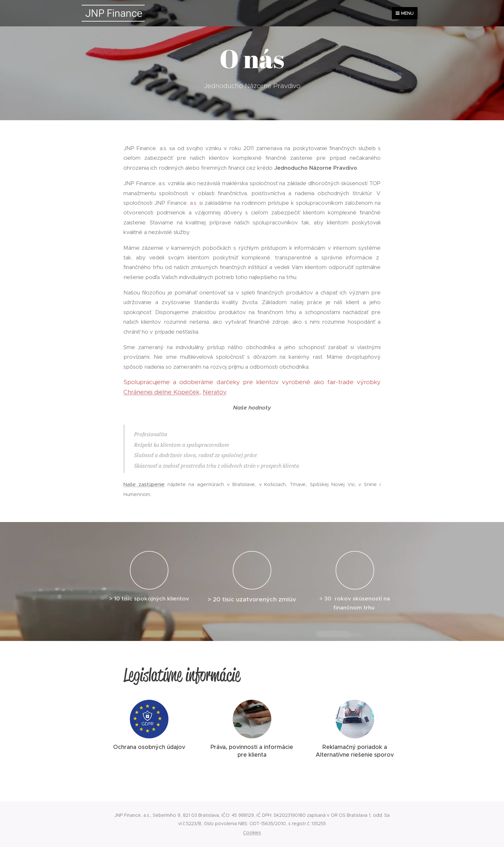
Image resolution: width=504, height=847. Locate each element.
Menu (405, 13)
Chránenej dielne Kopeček (161, 392)
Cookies (252, 833)
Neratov (214, 392)
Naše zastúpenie (144, 484)
